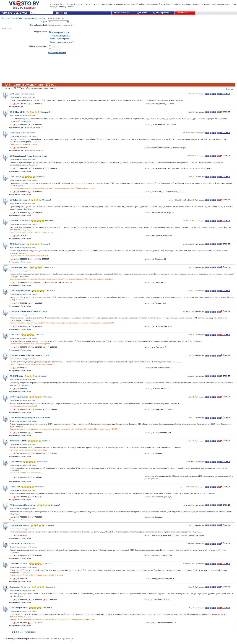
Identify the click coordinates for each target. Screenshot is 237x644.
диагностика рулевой (61, 35)
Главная (5, 18)
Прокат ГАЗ (7, 28)
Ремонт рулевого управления (35, 18)
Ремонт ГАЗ (16, 18)
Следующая (31, 632)
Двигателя (142, 12)
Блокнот (229, 89)
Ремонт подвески (121, 12)
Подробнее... (180, 100)
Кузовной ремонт (161, 12)
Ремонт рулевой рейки (60, 38)
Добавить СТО (184, 12)
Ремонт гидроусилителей (61, 42)
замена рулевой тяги (61, 32)
